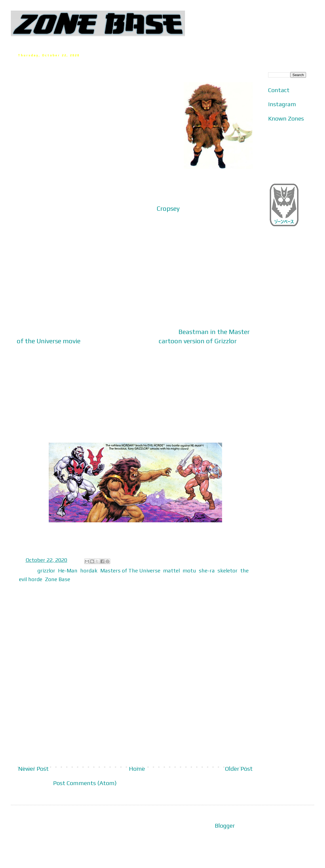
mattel (171, 570)
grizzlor (46, 570)
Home (137, 769)
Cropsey (168, 208)
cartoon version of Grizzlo (196, 341)
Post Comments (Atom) (85, 783)
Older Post (239, 769)
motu (189, 570)
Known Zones (286, 118)
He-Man (68, 570)
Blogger (225, 825)
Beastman (194, 332)
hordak (89, 570)
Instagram (282, 104)
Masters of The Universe (130, 570)
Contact (279, 90)
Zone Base (58, 579)
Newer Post (33, 769)
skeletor (227, 570)
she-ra (207, 570)
